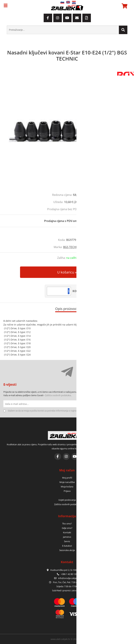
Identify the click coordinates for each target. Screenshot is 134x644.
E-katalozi (67, 546)
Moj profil (67, 478)
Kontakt (67, 532)
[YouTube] (67, 18)
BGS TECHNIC (72, 247)
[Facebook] (48, 18)
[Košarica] (124, 6)
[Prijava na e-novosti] (127, 404)
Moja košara (67, 487)
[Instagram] (58, 18)
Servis (67, 541)
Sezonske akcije (67, 550)
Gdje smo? (67, 528)
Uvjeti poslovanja (67, 500)
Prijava (67, 491)
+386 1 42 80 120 (67, 574)
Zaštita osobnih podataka (58, 395)
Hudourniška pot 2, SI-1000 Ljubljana (67, 570)
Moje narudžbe (67, 482)
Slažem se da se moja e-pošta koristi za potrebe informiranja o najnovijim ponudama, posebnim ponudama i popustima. (68, 411)
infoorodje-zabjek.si (69, 578)
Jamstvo (67, 537)
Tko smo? (67, 524)
